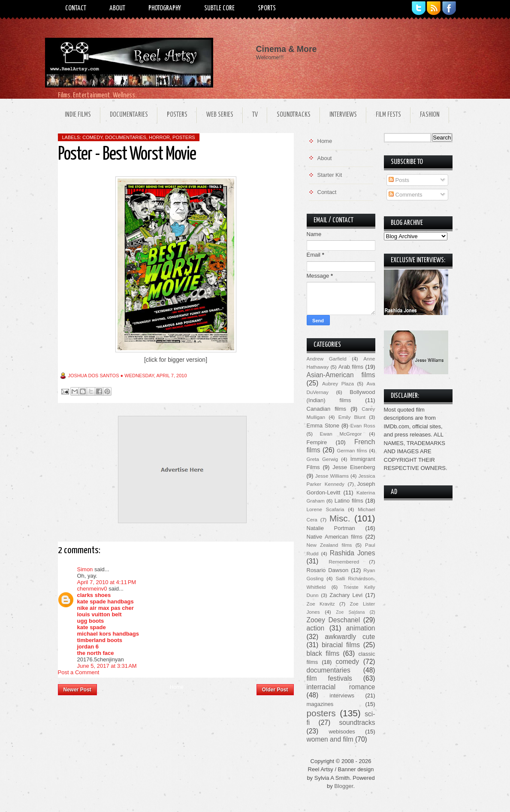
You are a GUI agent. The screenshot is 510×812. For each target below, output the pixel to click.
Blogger (344, 786)
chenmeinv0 (92, 589)
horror (159, 137)
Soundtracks (294, 115)
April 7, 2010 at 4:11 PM (107, 582)
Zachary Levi (346, 595)
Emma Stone (323, 426)
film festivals (329, 678)
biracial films (341, 645)
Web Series (220, 115)
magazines (320, 704)
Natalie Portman (331, 528)
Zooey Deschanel (333, 620)
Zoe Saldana (350, 612)
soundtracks (357, 723)
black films (323, 653)
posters (184, 137)
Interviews (343, 115)
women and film (330, 739)
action (316, 628)
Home (177, 687)
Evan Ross (363, 426)
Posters (177, 115)
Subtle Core (219, 8)
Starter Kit (330, 175)
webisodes (342, 732)
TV (255, 115)
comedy (92, 137)
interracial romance (341, 687)
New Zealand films (329, 545)
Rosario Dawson (328, 570)
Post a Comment (79, 672)
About (117, 8)
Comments (405, 195)
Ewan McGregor (341, 434)
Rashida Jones (353, 553)
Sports (267, 8)
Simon (85, 569)
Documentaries (129, 115)
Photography (165, 8)
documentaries (126, 137)
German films (352, 450)
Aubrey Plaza (338, 383)
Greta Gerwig (322, 459)
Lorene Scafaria (326, 509)
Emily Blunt (352, 417)
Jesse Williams (332, 476)
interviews (342, 695)
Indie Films (78, 115)
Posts (399, 180)
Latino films (349, 501)
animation (361, 628)
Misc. (340, 518)
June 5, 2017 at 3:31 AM (107, 666)
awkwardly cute (350, 637)
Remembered (344, 562)
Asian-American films (341, 375)
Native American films (335, 537)
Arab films (351, 367)
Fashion (430, 115)
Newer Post (77, 690)
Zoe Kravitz (321, 604)
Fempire (317, 442)
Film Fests (388, 115)
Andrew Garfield (327, 359)
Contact (76, 8)
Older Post (275, 690)
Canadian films (327, 409)
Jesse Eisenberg (354, 467)
